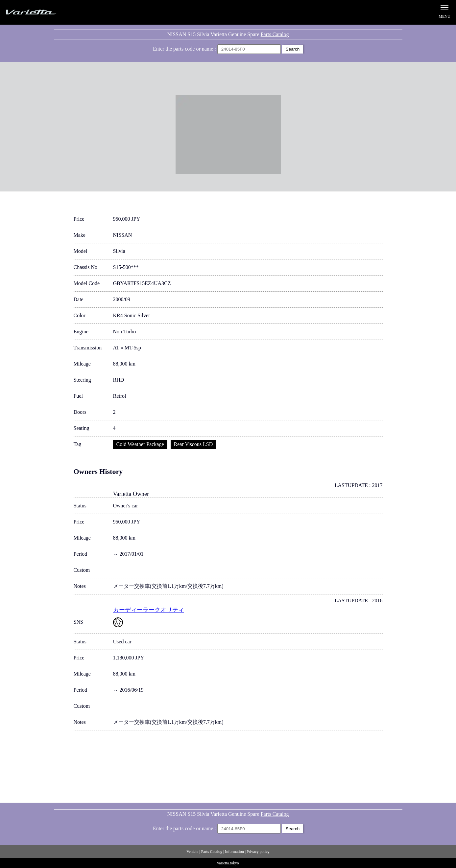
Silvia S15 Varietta (46, 12)
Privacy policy (258, 852)
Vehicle (192, 852)
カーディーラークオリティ (149, 610)
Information (234, 852)
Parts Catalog (275, 34)
